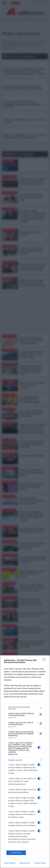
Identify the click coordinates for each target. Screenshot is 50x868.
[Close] (45, 660)
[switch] (40, 714)
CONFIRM (16, 853)
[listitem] (25, 708)
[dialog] (25, 762)
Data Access (25, 863)
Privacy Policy (40, 863)
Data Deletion (10, 863)
